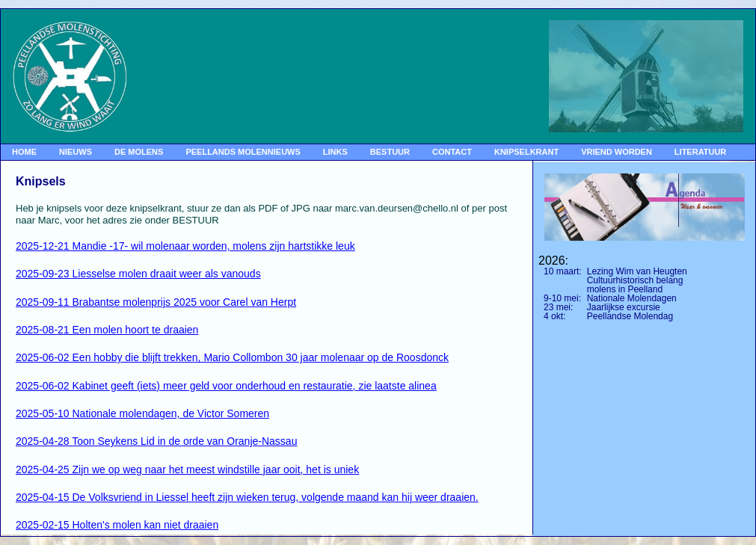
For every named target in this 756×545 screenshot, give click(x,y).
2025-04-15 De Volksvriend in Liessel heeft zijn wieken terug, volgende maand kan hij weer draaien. (247, 497)
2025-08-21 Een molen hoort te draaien (107, 330)
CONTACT (452, 152)
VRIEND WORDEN (617, 152)
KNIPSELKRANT (526, 152)
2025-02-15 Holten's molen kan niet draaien (117, 525)
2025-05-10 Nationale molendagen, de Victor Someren (142, 413)
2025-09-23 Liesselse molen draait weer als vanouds (138, 274)
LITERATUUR (700, 152)
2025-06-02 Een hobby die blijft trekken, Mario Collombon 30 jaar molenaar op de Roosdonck (232, 357)
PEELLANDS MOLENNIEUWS (243, 152)
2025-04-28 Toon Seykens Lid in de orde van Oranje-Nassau (156, 441)
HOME (24, 152)
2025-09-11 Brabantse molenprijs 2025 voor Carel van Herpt (156, 302)
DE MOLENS (139, 152)
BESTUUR (390, 152)
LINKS (335, 152)
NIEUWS (76, 152)
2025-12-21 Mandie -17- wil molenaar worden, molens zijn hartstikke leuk (185, 246)
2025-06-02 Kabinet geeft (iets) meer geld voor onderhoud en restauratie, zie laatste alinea (226, 386)
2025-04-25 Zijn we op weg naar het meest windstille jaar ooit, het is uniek (187, 469)
